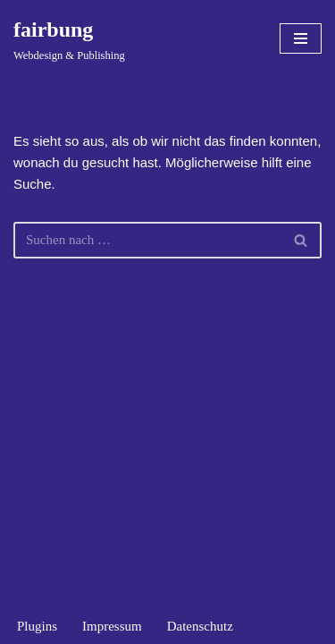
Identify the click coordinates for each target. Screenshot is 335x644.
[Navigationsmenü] (301, 38)
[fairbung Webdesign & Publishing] (69, 38)
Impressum (112, 626)
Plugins (37, 626)
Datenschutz (200, 626)
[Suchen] (147, 240)
